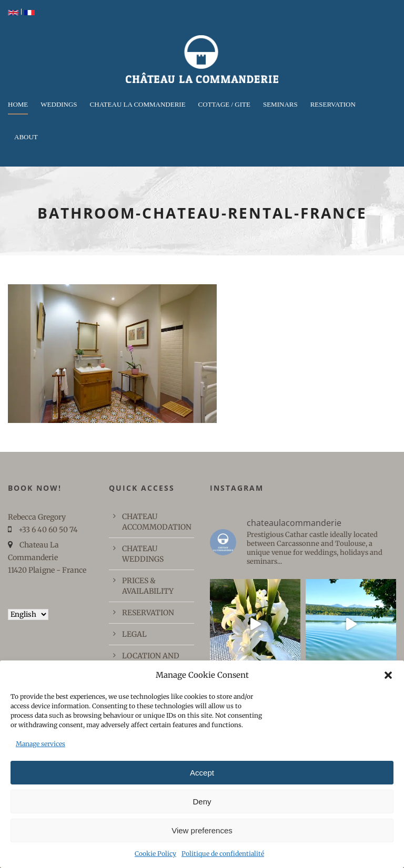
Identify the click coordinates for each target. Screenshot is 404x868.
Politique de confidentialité (223, 854)
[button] (388, 675)
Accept (202, 773)
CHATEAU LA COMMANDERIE (138, 104)
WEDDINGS (59, 104)
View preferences (202, 830)
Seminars (280, 104)
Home (18, 104)
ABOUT (26, 137)
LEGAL (134, 634)
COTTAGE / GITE (224, 104)
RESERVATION (333, 104)
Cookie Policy (155, 854)
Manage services (41, 744)
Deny (202, 802)
